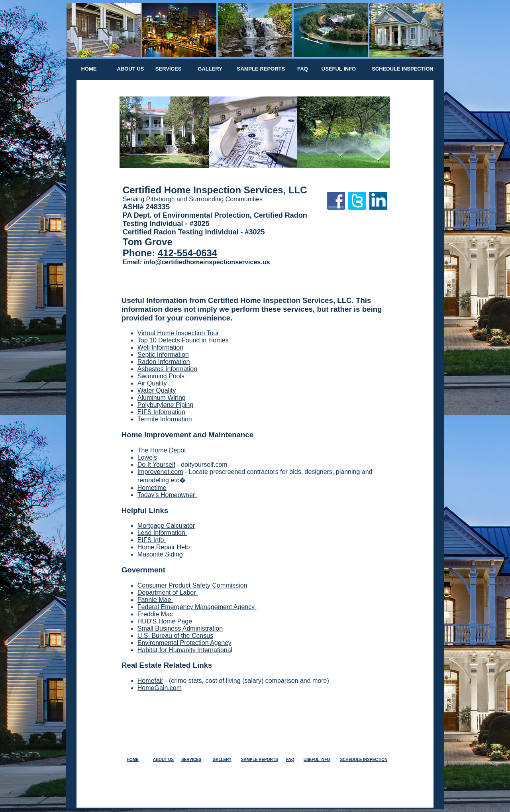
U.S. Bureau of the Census (175, 636)
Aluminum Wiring (162, 398)
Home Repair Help (165, 547)
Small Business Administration (180, 628)
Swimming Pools (161, 376)
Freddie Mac (155, 614)
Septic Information (163, 355)
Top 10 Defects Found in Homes (183, 340)
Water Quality (157, 390)
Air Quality (152, 383)
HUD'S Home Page (166, 621)
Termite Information (165, 419)
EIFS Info (152, 540)
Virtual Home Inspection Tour (178, 333)
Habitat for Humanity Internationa (184, 650)
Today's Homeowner (167, 495)
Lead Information (162, 533)
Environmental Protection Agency (184, 643)
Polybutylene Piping (166, 405)
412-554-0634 (187, 253)
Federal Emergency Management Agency (197, 607)
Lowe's (147, 457)
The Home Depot (162, 450)
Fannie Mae (155, 600)
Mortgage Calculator (166, 526)
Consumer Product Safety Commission (192, 585)
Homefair (150, 681)
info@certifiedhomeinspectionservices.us (207, 262)
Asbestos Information (167, 369)
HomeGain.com (160, 688)
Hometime (152, 488)
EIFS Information (161, 412)
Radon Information (164, 362)
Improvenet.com (160, 472)
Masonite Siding (161, 554)
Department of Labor (168, 593)
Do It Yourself (156, 465)
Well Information (160, 347)
